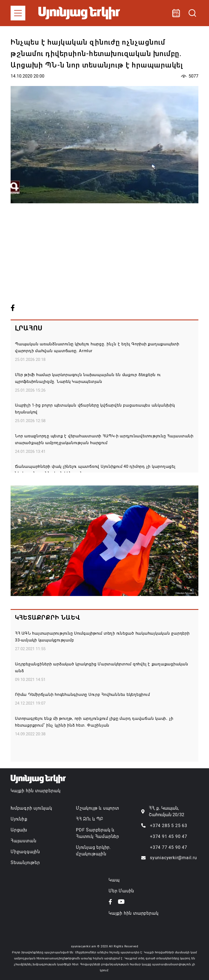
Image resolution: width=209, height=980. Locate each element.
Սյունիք (19, 819)
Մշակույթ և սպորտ (98, 808)
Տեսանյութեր (25, 863)
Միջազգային (25, 852)
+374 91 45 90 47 (169, 836)
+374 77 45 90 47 (169, 847)
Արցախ (19, 830)
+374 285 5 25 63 (169, 826)
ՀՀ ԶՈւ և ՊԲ (90, 819)
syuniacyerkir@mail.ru (173, 858)
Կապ (114, 880)
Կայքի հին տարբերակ (36, 791)
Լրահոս (29, 328)
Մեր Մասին (121, 891)
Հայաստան (23, 841)
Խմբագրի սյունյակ (31, 808)
